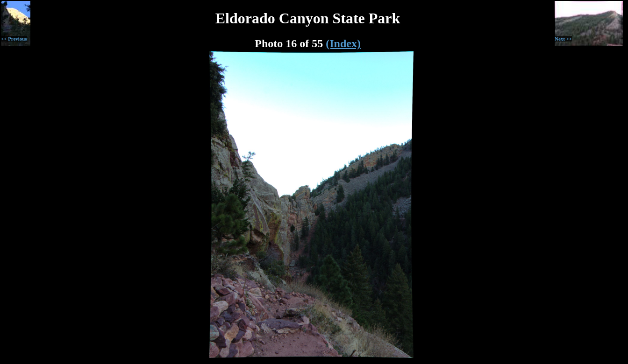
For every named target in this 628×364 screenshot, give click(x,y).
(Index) (343, 43)
